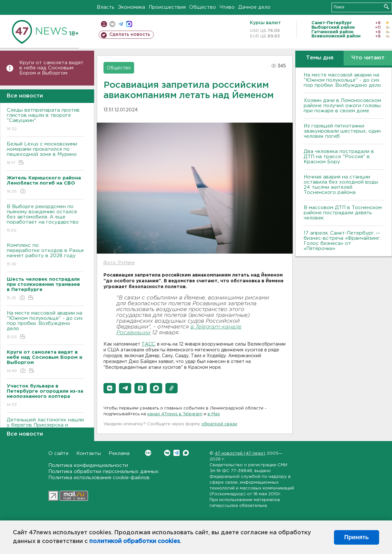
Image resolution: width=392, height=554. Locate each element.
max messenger (129, 24)
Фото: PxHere (119, 263)
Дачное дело (254, 7)
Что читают (368, 58)
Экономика (132, 7)
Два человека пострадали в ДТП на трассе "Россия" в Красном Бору (339, 157)
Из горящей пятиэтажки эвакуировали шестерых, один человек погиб (342, 131)
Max (186, 453)
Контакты (89, 453)
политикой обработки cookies (135, 541)
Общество (203, 7)
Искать (386, 7)
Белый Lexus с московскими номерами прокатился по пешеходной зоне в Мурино (45, 154)
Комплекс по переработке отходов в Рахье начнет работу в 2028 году (45, 255)
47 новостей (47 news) (240, 453)
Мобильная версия (104, 24)
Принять (357, 537)
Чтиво (227, 7)
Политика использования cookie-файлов (99, 478)
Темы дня (320, 58)
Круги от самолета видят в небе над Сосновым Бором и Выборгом (51, 68)
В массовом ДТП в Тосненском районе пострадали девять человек (343, 213)
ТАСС (148, 344)
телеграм (121, 24)
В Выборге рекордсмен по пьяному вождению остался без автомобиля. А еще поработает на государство (45, 219)
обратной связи (219, 424)
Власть (106, 7)
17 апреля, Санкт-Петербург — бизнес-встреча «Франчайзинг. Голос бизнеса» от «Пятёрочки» (342, 241)
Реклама (119, 453)
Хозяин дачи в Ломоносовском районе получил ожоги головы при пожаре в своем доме (342, 106)
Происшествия (167, 7)
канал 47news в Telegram (175, 414)
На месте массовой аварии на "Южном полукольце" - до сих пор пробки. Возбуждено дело (45, 325)
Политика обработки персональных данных (103, 472)
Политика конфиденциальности (88, 465)
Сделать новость (130, 35)
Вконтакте (148, 453)
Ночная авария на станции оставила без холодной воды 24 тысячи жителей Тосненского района (341, 185)
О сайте (59, 453)
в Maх (214, 414)
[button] (110, 388)
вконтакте (112, 24)
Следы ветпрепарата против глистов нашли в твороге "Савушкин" (45, 120)
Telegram (176, 453)
